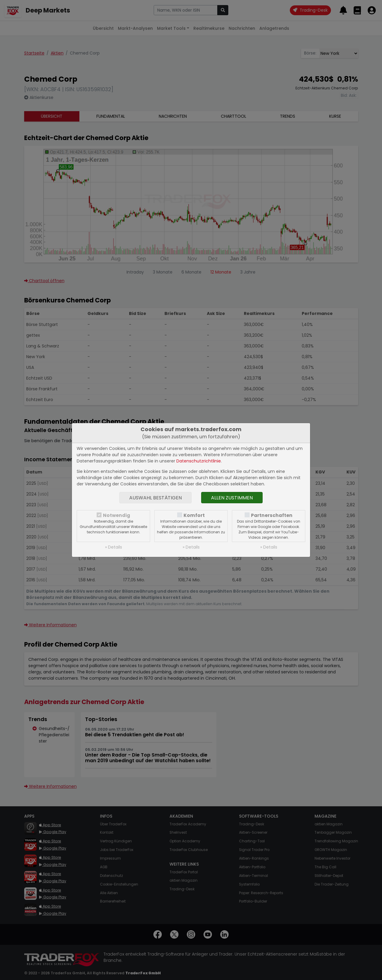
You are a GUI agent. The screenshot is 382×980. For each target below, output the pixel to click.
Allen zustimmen (232, 498)
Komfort (194, 515)
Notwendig (117, 515)
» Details (114, 547)
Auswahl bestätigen (155, 498)
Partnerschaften (272, 515)
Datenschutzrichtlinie (199, 461)
